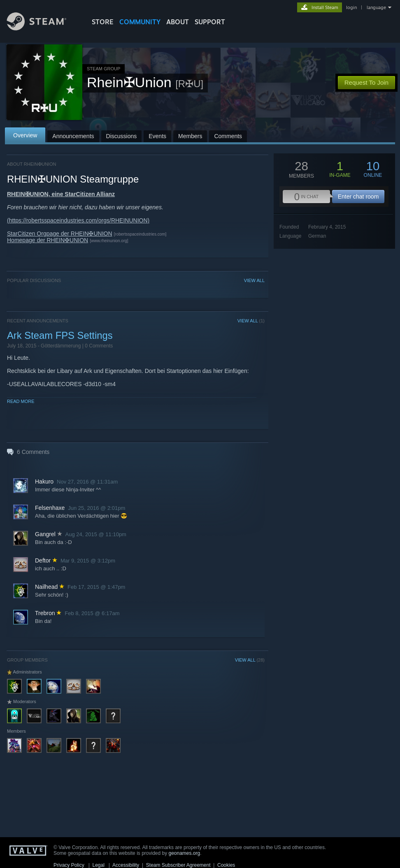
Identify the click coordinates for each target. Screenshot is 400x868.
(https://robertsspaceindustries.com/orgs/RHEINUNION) (78, 220)
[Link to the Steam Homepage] (43, 28)
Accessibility (126, 865)
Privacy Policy (69, 865)
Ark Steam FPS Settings (60, 335)
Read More (21, 401)
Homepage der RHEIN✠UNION (48, 240)
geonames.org (185, 853)
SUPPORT (210, 22)
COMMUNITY (140, 22)
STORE (103, 22)
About (178, 22)
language (376, 7)
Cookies (226, 865)
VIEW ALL (254, 280)
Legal (98, 865)
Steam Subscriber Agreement (178, 865)
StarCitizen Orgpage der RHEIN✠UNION (60, 234)
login (351, 7)
